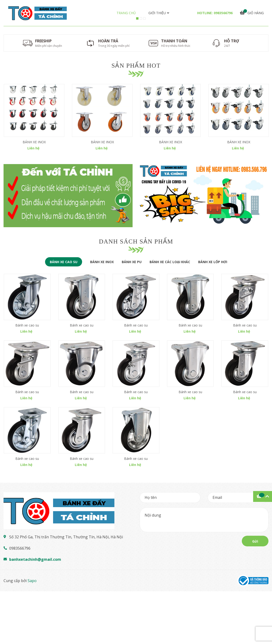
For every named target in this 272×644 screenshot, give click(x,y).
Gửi (255, 594)
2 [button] (141, 129)
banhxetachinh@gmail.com (35, 612)
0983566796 (223, 13)
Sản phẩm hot (136, 176)
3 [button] (144, 129)
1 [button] (137, 129)
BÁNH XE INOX (34, 252)
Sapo (32, 633)
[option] (136, 81)
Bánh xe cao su (27, 378)
